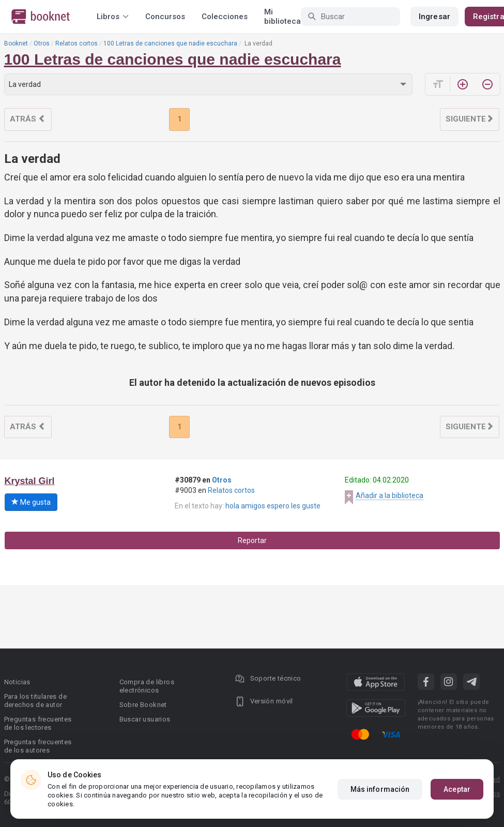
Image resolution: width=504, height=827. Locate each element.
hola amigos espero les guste (273, 506)
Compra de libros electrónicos (147, 686)
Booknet (16, 43)
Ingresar (434, 17)
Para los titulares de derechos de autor (35, 701)
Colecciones (225, 17)
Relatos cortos (77, 43)
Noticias (17, 682)
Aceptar (457, 789)
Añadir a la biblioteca (390, 495)
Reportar (252, 540)
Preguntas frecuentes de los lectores (38, 723)
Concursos (165, 17)
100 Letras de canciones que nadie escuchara (170, 43)
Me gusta (31, 502)
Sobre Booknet (143, 705)
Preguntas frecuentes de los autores (38, 746)
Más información (380, 789)
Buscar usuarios (145, 719)
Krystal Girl (30, 481)
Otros (42, 43)
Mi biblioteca (282, 17)
